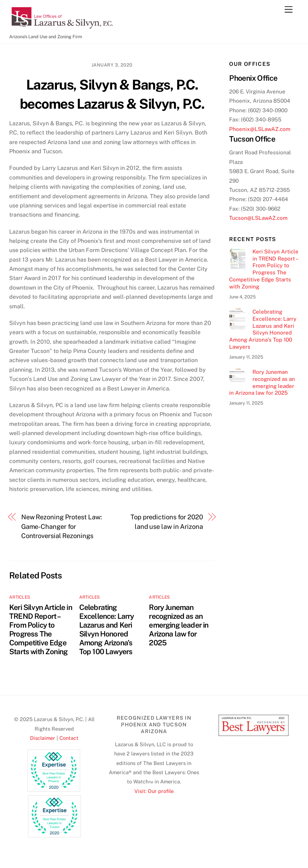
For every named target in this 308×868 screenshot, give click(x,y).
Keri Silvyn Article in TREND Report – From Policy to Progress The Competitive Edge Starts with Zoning (41, 629)
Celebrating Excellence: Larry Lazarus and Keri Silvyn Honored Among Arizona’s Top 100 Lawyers (107, 629)
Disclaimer (43, 738)
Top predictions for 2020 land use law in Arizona (167, 522)
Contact (69, 738)
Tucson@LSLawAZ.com (258, 218)
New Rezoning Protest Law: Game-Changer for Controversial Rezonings (62, 526)
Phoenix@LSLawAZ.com (260, 129)
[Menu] (289, 10)
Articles (20, 597)
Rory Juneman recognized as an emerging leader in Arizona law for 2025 (179, 625)
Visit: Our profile (154, 791)
